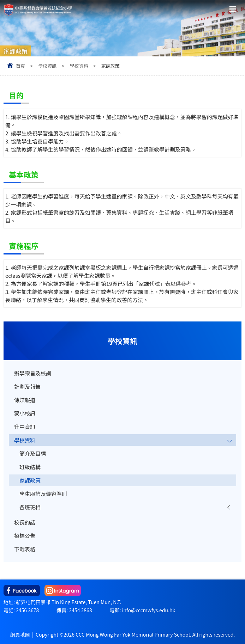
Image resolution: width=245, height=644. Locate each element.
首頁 (20, 66)
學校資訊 (47, 66)
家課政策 (30, 480)
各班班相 (30, 507)
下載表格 (25, 549)
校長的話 (25, 522)
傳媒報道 (25, 400)
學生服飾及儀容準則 (43, 494)
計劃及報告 (27, 387)
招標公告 (25, 536)
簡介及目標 (33, 453)
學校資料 (79, 66)
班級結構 (30, 467)
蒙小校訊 (25, 413)
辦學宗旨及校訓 (33, 373)
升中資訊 (25, 427)
